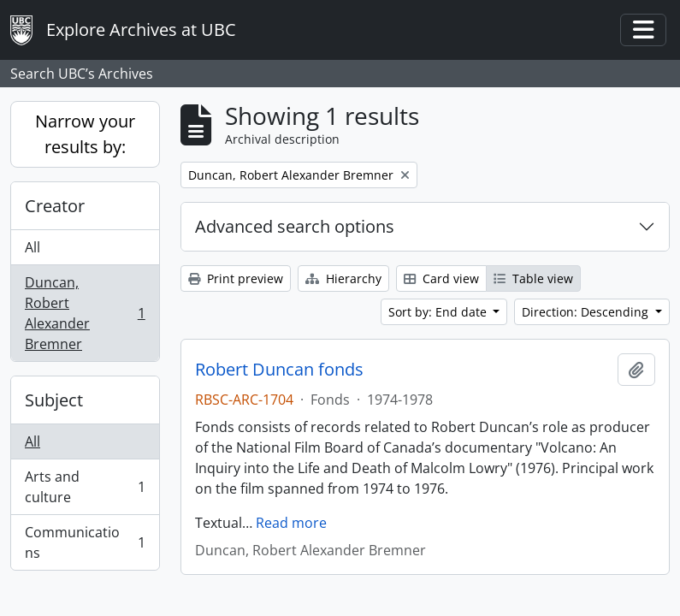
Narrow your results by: (85, 134)
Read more (291, 523)
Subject (54, 400)
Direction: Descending (587, 312)
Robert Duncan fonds (279, 370)
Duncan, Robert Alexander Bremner (85, 313)
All (33, 247)
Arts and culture (85, 487)
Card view (441, 278)
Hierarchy (343, 278)
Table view (533, 278)
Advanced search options (295, 226)
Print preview (236, 278)
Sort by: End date (439, 312)
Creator (55, 206)
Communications (85, 542)
